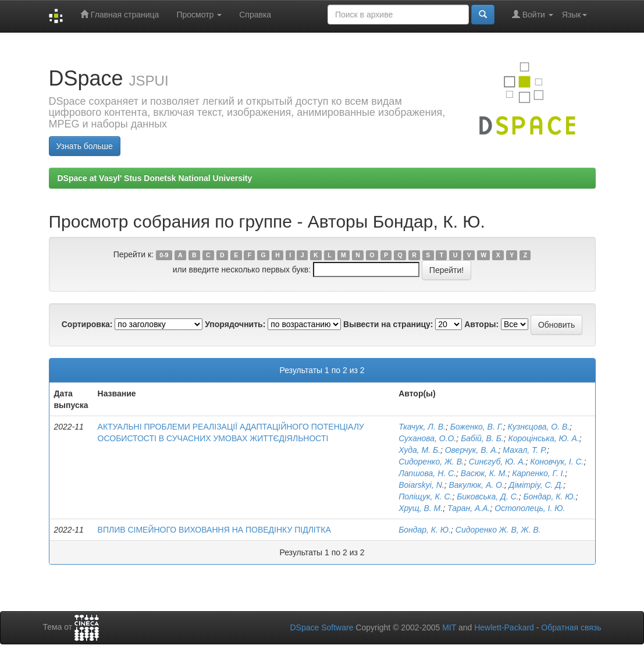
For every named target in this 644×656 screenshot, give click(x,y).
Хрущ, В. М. (421, 508)
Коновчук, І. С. (557, 462)
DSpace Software (321, 627)
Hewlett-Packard (504, 627)
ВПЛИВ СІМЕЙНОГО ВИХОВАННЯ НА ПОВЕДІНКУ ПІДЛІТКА (214, 530)
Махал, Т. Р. (525, 450)
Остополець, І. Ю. (530, 508)
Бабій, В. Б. (482, 438)
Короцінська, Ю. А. (543, 438)
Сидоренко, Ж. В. (431, 462)
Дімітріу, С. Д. (536, 485)
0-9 (164, 255)
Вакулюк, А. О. (477, 485)
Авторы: (481, 324)
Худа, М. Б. (419, 450)
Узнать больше (85, 146)
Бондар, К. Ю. (549, 497)
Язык (574, 15)
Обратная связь (571, 627)
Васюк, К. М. (484, 473)
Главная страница (120, 14)
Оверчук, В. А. (472, 450)
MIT (449, 627)
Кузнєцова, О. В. (539, 427)
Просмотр (199, 15)
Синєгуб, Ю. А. (497, 462)
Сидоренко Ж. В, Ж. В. (498, 530)
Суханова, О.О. (427, 438)
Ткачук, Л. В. (422, 427)
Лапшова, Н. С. (427, 473)
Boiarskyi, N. (421, 485)
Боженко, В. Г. (477, 427)
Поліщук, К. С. (425, 497)
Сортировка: (87, 324)
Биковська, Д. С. (488, 497)
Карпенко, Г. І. (538, 473)
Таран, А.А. (469, 508)
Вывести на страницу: (388, 324)
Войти (533, 14)
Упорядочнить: (235, 324)
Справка (255, 15)
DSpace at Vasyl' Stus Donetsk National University (155, 178)
